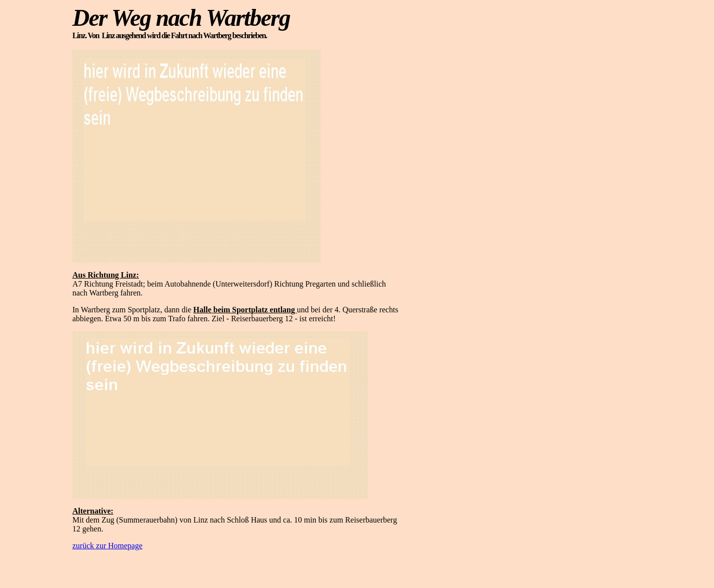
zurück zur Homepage (107, 546)
